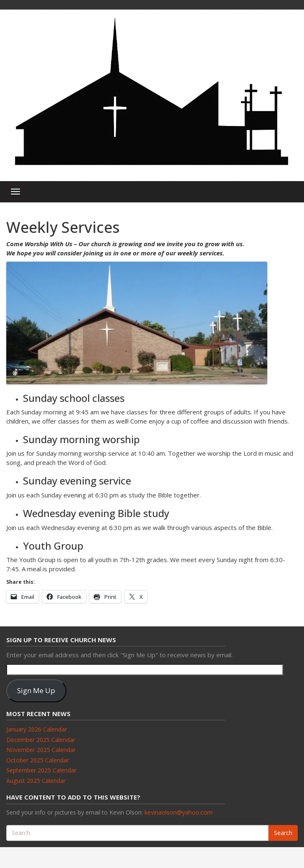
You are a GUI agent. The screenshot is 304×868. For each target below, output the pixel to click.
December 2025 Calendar (41, 740)
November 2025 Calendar (41, 750)
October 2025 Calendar (38, 760)
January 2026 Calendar (37, 729)
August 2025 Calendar (36, 781)
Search (283, 833)
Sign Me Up (36, 690)
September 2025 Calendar (41, 770)
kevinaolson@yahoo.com (179, 812)
